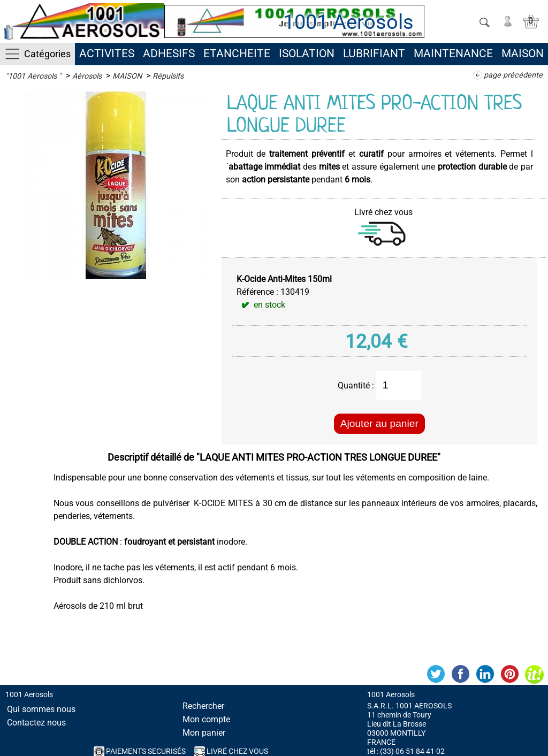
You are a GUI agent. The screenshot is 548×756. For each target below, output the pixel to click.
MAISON (523, 54)
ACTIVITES (107, 54)
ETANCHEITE (237, 54)
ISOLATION (307, 54)
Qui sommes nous (41, 709)
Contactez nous (36, 723)
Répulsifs (168, 76)
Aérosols (87, 76)
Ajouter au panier (379, 423)
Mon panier (204, 733)
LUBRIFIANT (374, 54)
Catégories (47, 54)
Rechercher (203, 706)
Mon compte (206, 719)
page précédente (513, 75)
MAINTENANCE (453, 54)
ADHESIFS (169, 54)
